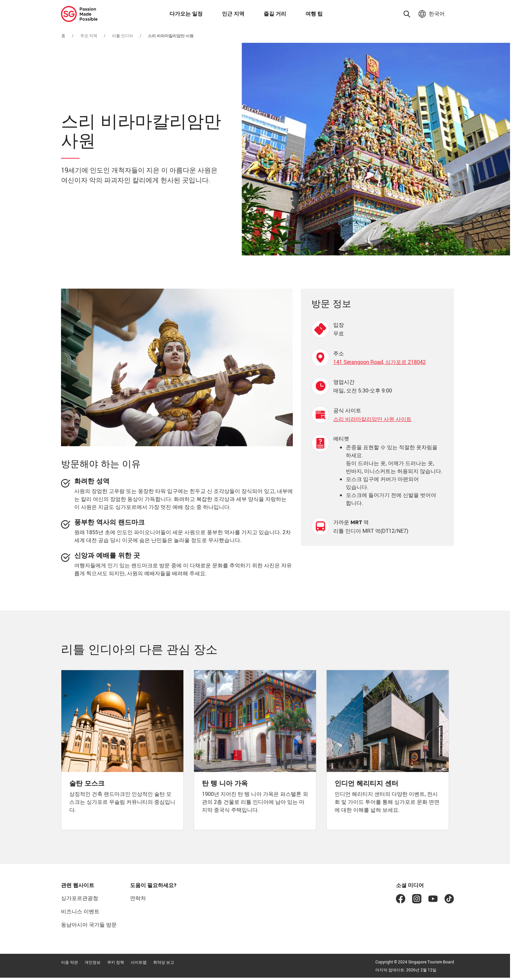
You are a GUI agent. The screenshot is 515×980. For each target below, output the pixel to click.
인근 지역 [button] (233, 14)
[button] (407, 14)
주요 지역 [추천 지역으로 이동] (89, 35)
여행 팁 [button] (314, 14)
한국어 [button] (436, 14)
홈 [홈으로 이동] (63, 35)
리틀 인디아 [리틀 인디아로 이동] (123, 35)
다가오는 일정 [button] (186, 14)
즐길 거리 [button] (275, 14)
